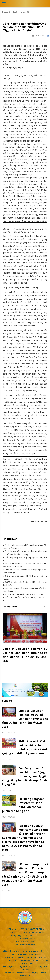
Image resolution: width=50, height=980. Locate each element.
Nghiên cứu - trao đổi (21, 12)
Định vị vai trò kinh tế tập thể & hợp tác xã (23, 594)
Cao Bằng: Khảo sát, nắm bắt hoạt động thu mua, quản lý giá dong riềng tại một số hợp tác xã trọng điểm (24, 776)
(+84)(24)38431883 (27, 942)
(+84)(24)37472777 (32, 935)
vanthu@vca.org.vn (28, 945)
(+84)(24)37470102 (29, 939)
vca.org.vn (20, 973)
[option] (25, 639)
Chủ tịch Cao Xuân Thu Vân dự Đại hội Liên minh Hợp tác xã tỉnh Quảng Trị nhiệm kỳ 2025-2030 (25, 719)
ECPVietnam (25, 976)
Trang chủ (6, 12)
